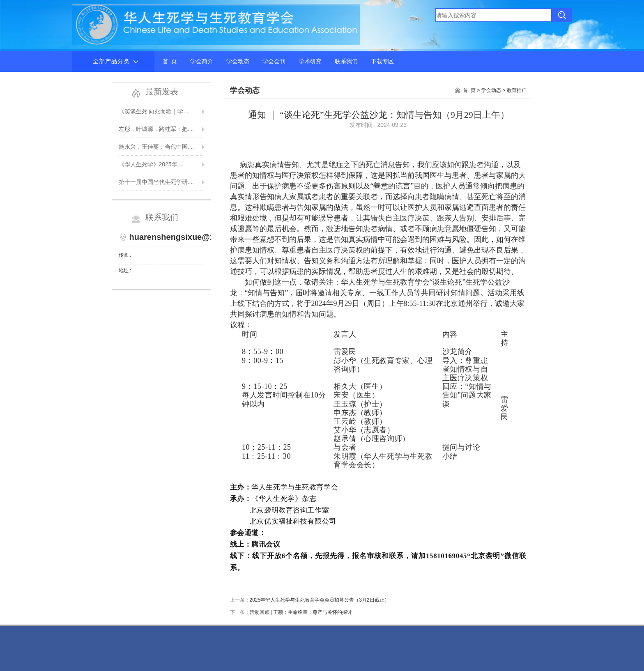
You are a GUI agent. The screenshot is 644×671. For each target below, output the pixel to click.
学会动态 (238, 61)
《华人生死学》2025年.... (151, 164)
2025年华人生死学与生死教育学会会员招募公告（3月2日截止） (320, 600)
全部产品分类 (115, 62)
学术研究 (310, 61)
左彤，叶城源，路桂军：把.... (156, 129)
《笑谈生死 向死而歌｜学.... (154, 111)
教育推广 (517, 90)
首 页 (170, 61)
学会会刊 (274, 61)
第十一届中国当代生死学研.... (156, 182)
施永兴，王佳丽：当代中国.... (156, 147)
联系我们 (346, 61)
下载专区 (382, 61)
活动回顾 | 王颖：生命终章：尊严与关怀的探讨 (301, 612)
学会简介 (202, 61)
